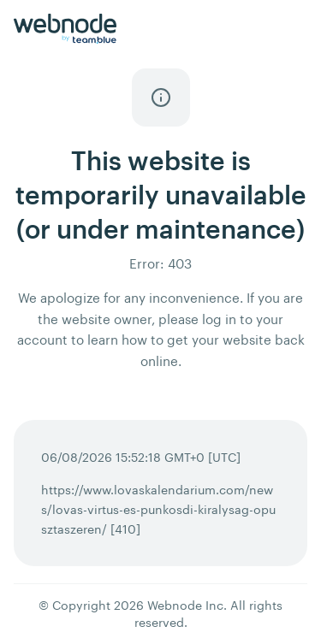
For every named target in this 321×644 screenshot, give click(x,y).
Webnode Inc (185, 605)
